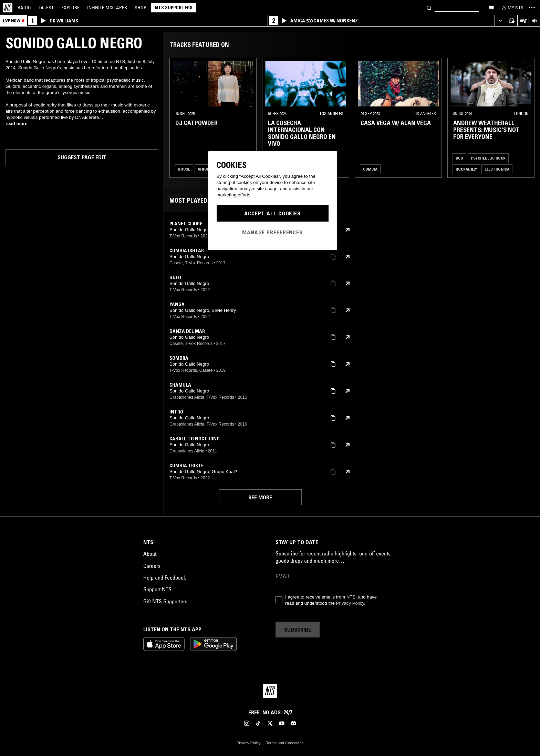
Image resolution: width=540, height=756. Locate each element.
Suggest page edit (82, 157)
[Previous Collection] (527, 118)
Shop (141, 8)
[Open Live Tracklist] (523, 21)
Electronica (497, 169)
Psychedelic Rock (488, 158)
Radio (24, 8)
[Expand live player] (500, 21)
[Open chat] (491, 7)
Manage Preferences (272, 232)
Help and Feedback (165, 578)
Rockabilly (466, 169)
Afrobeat (207, 169)
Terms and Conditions (285, 743)
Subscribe (298, 630)
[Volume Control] (534, 21)
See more (260, 497)
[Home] (8, 8)
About (150, 554)
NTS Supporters (174, 8)
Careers (152, 566)
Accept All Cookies (272, 213)
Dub (459, 158)
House (184, 169)
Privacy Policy (350, 603)
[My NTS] (512, 8)
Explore (70, 8)
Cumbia (370, 169)
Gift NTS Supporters (165, 601)
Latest (46, 8)
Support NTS (157, 589)
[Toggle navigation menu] (532, 8)
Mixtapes (107, 8)
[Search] (429, 7)
